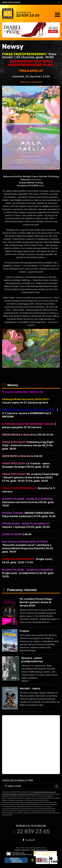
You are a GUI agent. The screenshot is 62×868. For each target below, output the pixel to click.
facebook (29, 840)
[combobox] (31, 2)
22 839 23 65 (28, 15)
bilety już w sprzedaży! (31, 82)
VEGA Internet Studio (39, 850)
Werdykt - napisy (30, 688)
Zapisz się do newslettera (18, 781)
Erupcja (24, 631)
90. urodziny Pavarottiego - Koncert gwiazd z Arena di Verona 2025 (37, 602)
